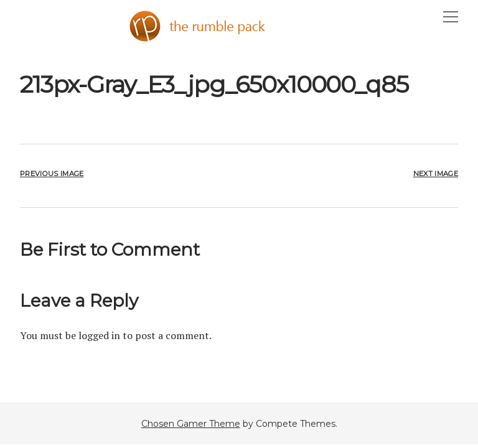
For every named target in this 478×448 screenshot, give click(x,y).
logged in (99, 335)
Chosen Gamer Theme (191, 424)
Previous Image (52, 174)
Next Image (436, 174)
